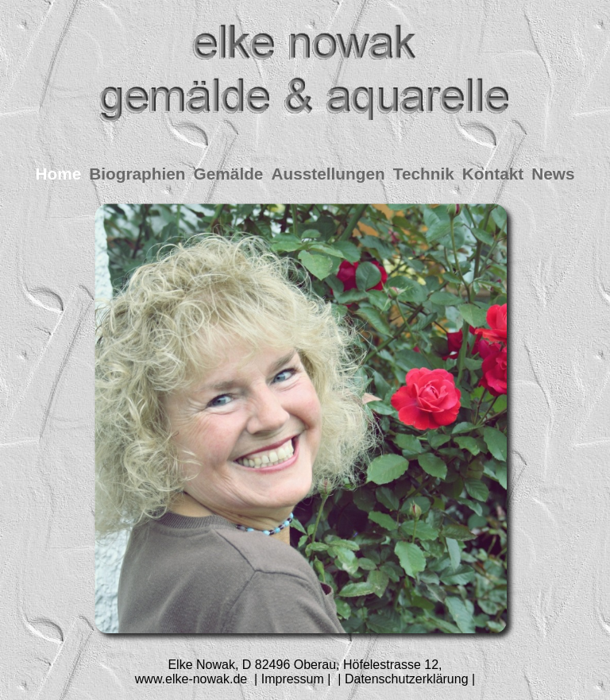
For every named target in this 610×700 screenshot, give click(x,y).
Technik (424, 174)
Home (58, 174)
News (553, 174)
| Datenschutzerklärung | (405, 679)
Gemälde (229, 174)
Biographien (137, 174)
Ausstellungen (328, 174)
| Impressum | (293, 679)
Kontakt (493, 174)
